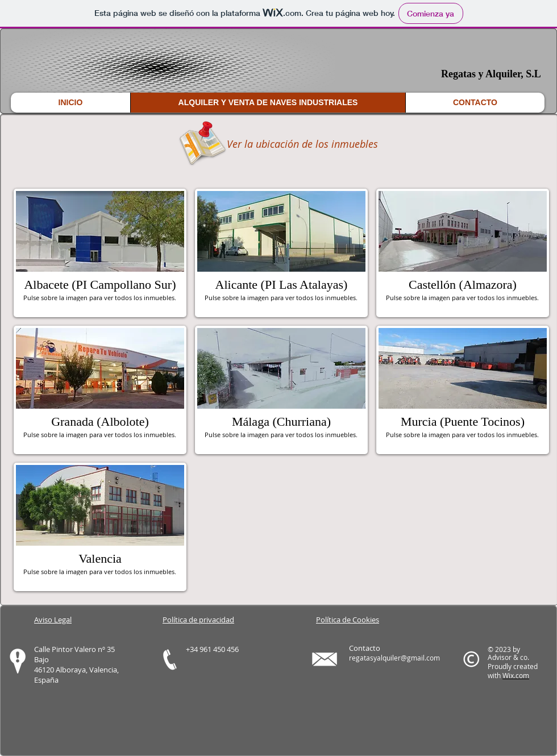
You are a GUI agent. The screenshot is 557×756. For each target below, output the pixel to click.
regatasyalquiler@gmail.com (394, 658)
